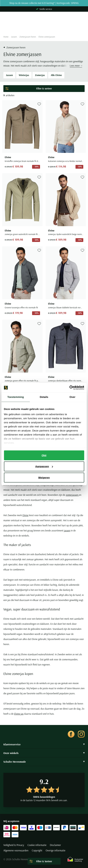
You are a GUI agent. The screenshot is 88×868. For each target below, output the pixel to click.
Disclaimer (55, 845)
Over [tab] (73, 397)
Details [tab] (44, 397)
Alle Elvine (56, 75)
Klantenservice (44, 744)
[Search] (44, 27)
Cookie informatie (37, 845)
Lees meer (76, 66)
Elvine (25, 515)
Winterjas (24, 75)
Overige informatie (55, 851)
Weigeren (44, 477)
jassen (67, 530)
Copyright (37, 851)
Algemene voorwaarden (16, 851)
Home (6, 37)
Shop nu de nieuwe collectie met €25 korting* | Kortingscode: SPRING (44, 3)
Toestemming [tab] (16, 397)
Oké (44, 455)
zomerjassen (72, 495)
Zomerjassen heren (28, 37)
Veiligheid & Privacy (14, 845)
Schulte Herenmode (44, 762)
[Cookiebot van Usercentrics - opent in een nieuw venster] (69, 388)
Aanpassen (44, 466)
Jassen (14, 37)
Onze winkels (44, 753)
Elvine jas (19, 714)
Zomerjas (40, 75)
